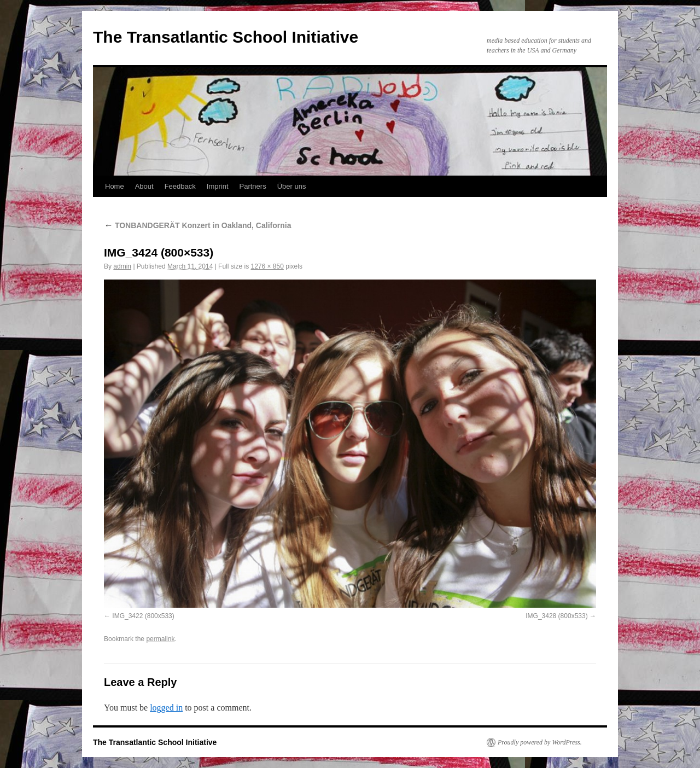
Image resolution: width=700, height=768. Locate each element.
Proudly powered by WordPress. (540, 742)
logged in (166, 708)
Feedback (180, 186)
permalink (160, 639)
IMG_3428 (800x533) (556, 616)
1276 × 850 (267, 266)
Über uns (292, 186)
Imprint (218, 186)
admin (122, 266)
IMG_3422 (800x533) (143, 616)
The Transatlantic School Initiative (226, 37)
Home (115, 186)
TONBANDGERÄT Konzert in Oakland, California (197, 225)
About (144, 186)
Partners (253, 186)
